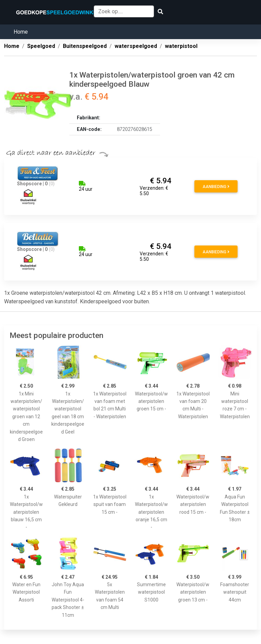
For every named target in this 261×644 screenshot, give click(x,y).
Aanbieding (216, 187)
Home (21, 32)
